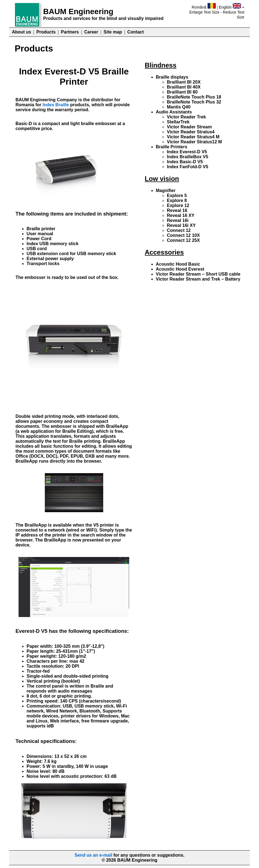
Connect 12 (179, 230)
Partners (70, 32)
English (225, 7)
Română (199, 7)
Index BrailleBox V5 (187, 157)
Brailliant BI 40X (184, 87)
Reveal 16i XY (181, 225)
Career (91, 32)
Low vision (162, 179)
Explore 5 (177, 195)
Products (46, 32)
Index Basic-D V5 (185, 162)
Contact (136, 32)
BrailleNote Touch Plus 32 (194, 102)
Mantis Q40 (179, 107)
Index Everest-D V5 (187, 152)
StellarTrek (178, 122)
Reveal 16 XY (181, 215)
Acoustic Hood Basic (178, 264)
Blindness (161, 65)
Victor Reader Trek (186, 117)
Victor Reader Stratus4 (191, 132)
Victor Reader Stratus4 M (193, 137)
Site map (113, 32)
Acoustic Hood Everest (180, 269)
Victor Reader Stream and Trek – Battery (198, 279)
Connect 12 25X (183, 240)
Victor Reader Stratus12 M (194, 142)
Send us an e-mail (93, 855)
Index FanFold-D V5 (187, 167)
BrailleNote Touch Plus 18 (194, 97)
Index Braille (56, 105)
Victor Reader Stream (189, 127)
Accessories (164, 252)
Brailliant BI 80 (182, 92)
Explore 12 (178, 205)
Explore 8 (177, 200)
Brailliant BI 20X (184, 82)
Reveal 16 (177, 210)
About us (21, 32)
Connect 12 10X (183, 235)
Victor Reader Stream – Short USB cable (198, 274)
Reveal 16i (178, 220)
